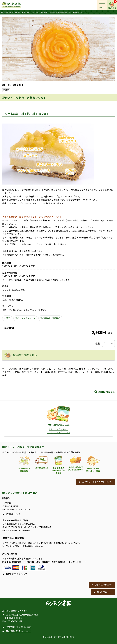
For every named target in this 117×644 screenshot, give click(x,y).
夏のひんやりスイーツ (25, 318)
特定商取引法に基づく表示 (18, 627)
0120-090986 (15, 618)
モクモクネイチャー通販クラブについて (76, 12)
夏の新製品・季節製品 (50, 318)
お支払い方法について (16, 574)
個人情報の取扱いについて (18, 631)
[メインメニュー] (102, 5)
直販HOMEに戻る (106, 392)
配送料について (13, 514)
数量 (98, 343)
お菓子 (7, 318)
